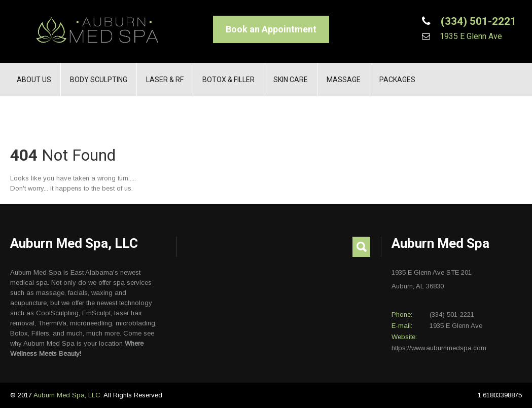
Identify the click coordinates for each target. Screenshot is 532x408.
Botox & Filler (228, 80)
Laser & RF (165, 80)
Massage (344, 80)
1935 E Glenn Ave (470, 36)
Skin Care (291, 80)
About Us (34, 80)
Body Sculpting (99, 80)
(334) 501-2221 (477, 21)
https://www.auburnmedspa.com (439, 348)
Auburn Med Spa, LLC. (68, 395)
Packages (397, 80)
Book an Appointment (271, 29)
